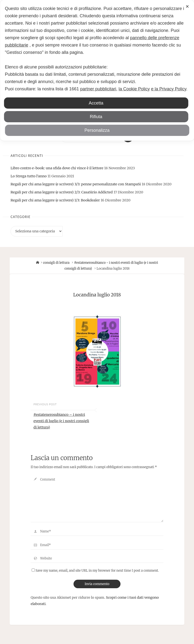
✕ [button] (187, 7)
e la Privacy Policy (169, 89)
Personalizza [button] (97, 130)
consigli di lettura (56, 263)
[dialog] (97, 70)
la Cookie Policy (134, 89)
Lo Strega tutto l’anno (29, 176)
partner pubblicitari (98, 89)
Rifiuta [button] (96, 117)
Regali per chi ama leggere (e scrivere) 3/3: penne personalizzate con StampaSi (76, 184)
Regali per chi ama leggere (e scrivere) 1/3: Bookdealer (55, 200)
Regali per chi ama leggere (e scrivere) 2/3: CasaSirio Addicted (62, 192)
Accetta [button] (96, 103)
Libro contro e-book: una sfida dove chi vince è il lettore (57, 168)
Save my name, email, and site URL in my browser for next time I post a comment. (95, 571)
